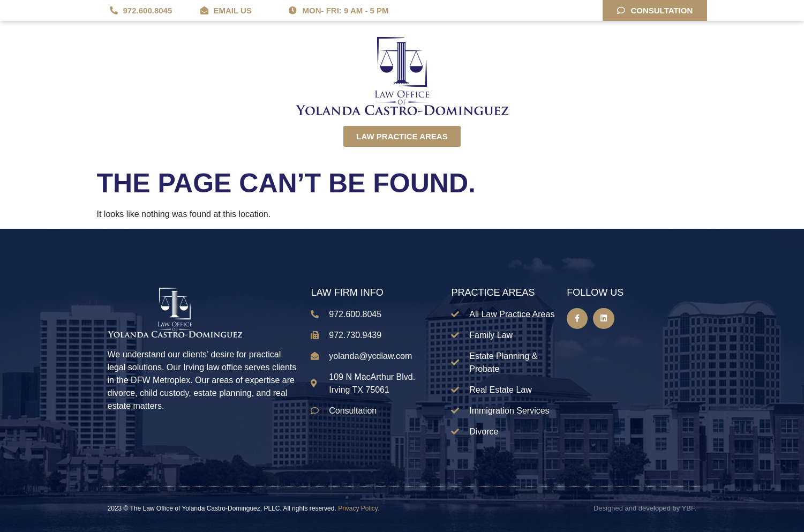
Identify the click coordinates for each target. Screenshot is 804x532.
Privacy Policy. (359, 508)
